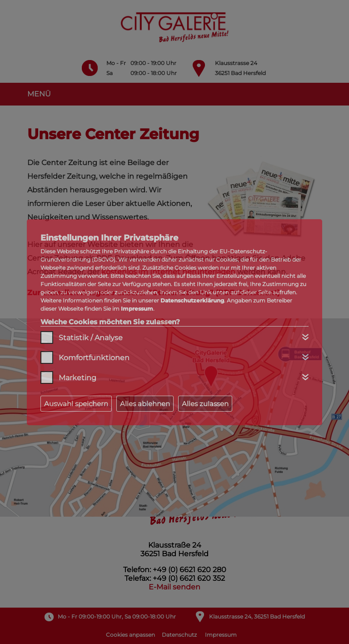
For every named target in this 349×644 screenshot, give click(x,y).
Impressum (137, 309)
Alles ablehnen (145, 404)
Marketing (77, 378)
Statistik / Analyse (91, 338)
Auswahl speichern (76, 404)
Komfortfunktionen (94, 358)
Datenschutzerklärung (192, 300)
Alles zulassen (205, 404)
